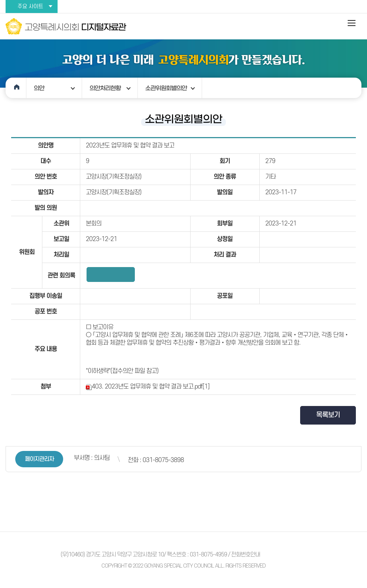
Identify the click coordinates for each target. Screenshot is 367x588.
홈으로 (16, 88)
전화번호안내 (246, 555)
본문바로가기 (0, 0)
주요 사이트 (30, 7)
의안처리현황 (105, 88)
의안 (39, 88)
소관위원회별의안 (166, 88)
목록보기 (328, 415)
